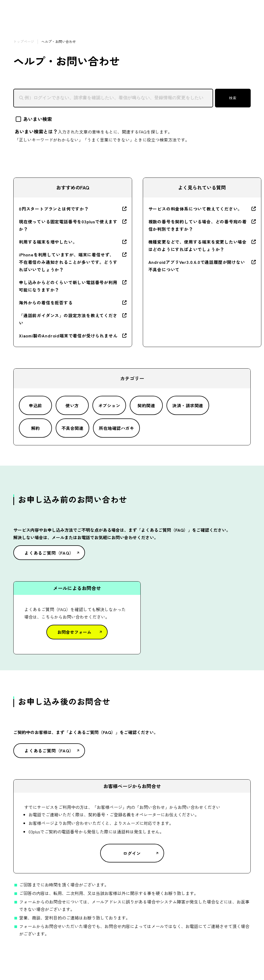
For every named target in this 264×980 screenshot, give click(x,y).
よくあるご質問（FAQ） (49, 553)
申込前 (35, 405)
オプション (109, 405)
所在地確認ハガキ (116, 428)
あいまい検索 (34, 119)
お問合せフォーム (74, 632)
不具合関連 (72, 428)
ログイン (132, 853)
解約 (36, 428)
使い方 (72, 405)
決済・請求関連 (188, 405)
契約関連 (146, 405)
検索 (233, 98)
